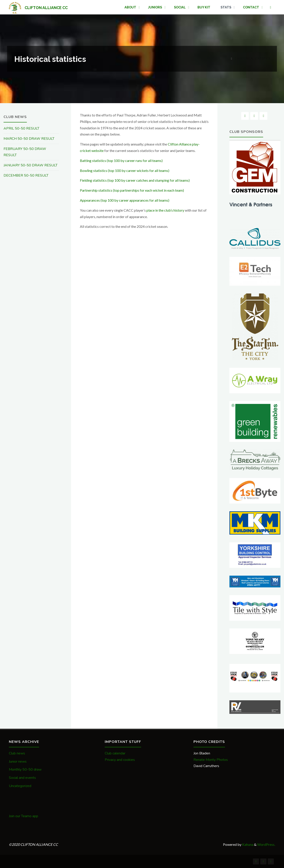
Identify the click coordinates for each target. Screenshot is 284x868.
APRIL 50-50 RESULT (21, 128)
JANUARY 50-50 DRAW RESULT (31, 165)
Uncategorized (20, 786)
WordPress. (266, 844)
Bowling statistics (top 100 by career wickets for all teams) (125, 170)
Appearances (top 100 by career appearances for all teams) (125, 200)
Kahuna (247, 844)
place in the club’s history (165, 210)
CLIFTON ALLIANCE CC (46, 7)
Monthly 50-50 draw (25, 770)
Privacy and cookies (120, 760)
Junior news (18, 762)
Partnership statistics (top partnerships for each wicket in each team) (132, 190)
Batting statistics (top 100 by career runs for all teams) (121, 160)
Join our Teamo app (24, 816)
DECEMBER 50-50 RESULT (26, 175)
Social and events (22, 778)
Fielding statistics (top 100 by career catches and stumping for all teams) (135, 180)
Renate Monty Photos (211, 760)
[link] (271, 7)
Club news (17, 753)
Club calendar (115, 753)
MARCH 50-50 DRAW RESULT (29, 139)
